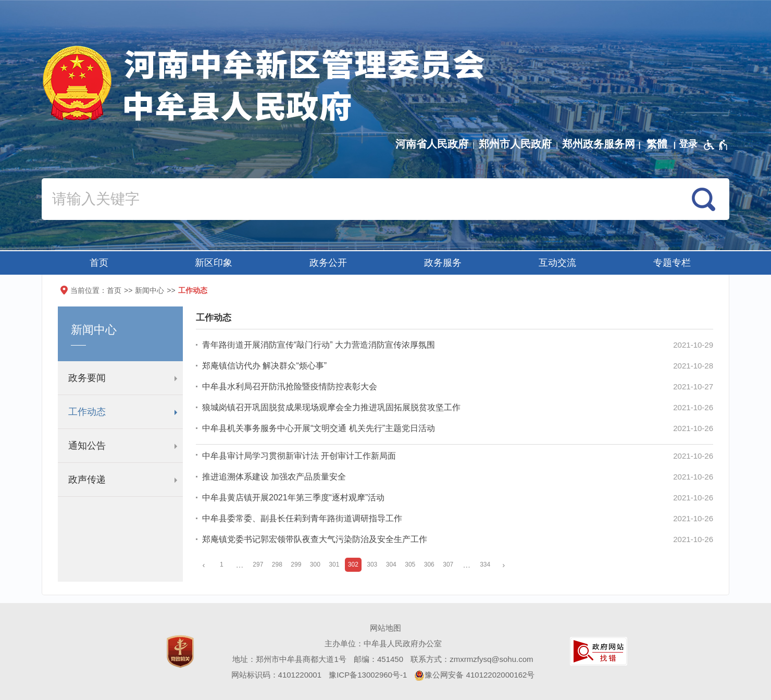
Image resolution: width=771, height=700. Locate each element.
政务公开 (328, 263)
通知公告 (87, 446)
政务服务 (443, 263)
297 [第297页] (258, 564)
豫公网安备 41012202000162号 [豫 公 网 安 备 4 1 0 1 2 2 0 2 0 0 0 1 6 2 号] (474, 676)
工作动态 (193, 290)
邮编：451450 (378, 659)
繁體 (657, 144)
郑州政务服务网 (599, 144)
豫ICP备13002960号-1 (368, 675)
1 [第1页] (222, 564)
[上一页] (204, 565)
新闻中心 (150, 290)
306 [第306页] (429, 564)
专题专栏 (672, 263)
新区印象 (214, 263)
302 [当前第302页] (353, 564)
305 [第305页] (410, 564)
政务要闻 (87, 378)
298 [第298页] (277, 564)
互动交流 (557, 263)
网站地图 (385, 628)
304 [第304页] (391, 564)
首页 (99, 263)
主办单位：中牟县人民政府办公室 (383, 643)
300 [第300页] (315, 564)
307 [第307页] (448, 564)
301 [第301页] (334, 564)
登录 (688, 144)
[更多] (467, 565)
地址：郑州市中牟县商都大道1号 (289, 659)
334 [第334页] (485, 564)
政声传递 (87, 480)
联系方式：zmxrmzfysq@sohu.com (472, 659)
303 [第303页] (372, 564)
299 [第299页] (296, 564)
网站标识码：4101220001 (276, 675)
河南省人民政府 (432, 144)
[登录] (688, 144)
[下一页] (504, 565)
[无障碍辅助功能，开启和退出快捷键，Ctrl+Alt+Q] (716, 145)
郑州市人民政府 (515, 144)
